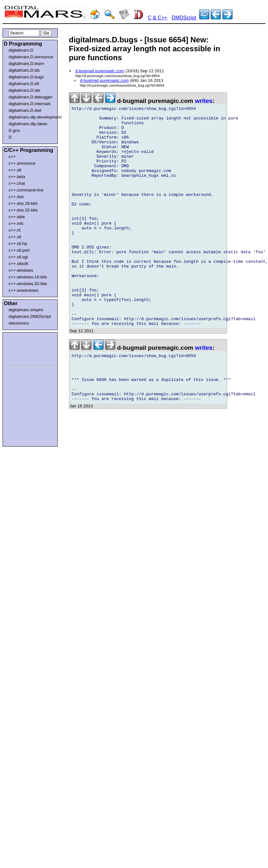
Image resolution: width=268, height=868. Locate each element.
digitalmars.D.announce (31, 57)
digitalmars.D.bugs (26, 77)
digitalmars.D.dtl (24, 84)
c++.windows (21, 270)
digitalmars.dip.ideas (28, 124)
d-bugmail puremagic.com (100, 71)
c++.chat (17, 183)
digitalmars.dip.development (31, 117)
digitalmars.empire (26, 310)
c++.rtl (14, 230)
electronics (19, 323)
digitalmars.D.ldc (24, 70)
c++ (12, 157)
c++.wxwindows (23, 290)
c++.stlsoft (18, 264)
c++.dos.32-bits (23, 210)
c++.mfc (16, 223)
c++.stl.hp (18, 244)
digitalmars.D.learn (26, 64)
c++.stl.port (19, 250)
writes (204, 101)
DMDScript (184, 18)
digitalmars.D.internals (30, 104)
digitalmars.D (21, 50)
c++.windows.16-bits (28, 277)
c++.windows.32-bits (28, 284)
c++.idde (17, 217)
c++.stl (15, 237)
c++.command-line (26, 190)
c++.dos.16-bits (23, 203)
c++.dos (16, 197)
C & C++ (158, 18)
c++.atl (15, 170)
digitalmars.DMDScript (30, 316)
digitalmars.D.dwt (25, 110)
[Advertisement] (23, 348)
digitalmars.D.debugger (31, 97)
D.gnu (14, 130)
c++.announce (22, 163)
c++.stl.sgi (18, 257)
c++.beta (17, 177)
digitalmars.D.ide (24, 90)
